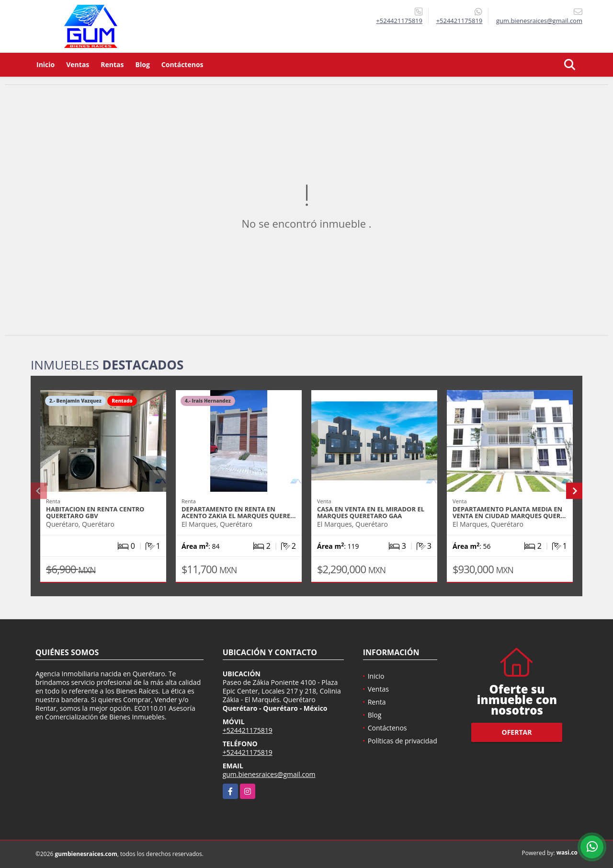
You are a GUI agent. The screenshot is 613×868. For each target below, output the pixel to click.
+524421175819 (399, 21)
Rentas (112, 64)
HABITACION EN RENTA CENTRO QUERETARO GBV (95, 512)
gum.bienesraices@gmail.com (269, 774)
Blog (143, 64)
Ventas (78, 64)
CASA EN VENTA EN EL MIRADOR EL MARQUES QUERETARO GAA (371, 512)
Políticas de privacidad (403, 741)
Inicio (45, 64)
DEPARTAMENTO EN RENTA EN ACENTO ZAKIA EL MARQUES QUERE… (238, 512)
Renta (377, 702)
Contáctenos (182, 64)
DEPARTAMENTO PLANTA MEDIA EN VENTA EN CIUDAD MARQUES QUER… (509, 512)
